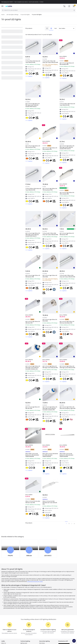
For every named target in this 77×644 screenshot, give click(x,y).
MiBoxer (29, 556)
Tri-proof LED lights (25, 15)
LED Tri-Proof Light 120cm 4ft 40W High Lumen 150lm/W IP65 (67, 367)
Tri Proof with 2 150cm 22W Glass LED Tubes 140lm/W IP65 (67, 276)
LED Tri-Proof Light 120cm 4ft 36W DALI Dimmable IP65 (67, 322)
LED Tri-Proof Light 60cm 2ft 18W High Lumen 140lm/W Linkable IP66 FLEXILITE (33, 105)
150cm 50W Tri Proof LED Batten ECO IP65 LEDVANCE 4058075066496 (32, 455)
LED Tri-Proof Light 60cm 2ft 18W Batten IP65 (67, 234)
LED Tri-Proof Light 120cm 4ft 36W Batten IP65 (33, 276)
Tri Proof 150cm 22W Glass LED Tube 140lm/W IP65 (33, 189)
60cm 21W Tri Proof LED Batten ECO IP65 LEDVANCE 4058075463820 (50, 455)
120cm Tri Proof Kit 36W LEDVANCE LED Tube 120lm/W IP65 (50, 503)
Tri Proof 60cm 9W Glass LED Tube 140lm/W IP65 (33, 62)
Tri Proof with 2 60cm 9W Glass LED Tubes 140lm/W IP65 (50, 62)
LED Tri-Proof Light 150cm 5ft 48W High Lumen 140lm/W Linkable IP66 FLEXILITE (33, 235)
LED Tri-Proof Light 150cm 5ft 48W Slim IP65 (33, 322)
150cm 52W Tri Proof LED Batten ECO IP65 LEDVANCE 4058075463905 (66, 455)
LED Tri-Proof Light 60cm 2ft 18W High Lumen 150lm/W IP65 (50, 367)
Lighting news (24, 643)
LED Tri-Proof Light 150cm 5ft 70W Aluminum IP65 (50, 189)
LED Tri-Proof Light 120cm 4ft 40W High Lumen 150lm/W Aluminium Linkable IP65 (50, 408)
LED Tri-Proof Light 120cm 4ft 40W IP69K (50, 276)
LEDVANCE (48, 556)
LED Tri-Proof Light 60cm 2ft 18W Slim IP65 (33, 408)
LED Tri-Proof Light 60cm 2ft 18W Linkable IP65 (67, 64)
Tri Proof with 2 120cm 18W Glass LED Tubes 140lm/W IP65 (50, 234)
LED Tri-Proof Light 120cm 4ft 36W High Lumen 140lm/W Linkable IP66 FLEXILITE (67, 147)
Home (3, 15)
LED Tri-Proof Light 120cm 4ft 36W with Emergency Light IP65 (67, 408)
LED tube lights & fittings (12, 15)
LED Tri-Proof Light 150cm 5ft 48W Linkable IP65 (67, 193)
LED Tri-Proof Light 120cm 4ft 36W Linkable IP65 (50, 149)
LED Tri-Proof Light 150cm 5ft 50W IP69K (50, 320)
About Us (4, 643)
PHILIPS (10, 556)
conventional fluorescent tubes (35, 582)
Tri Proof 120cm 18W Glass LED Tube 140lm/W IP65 (67, 104)
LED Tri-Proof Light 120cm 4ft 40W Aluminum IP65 (33, 147)
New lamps (42, 643)
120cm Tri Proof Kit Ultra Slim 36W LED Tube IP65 (33, 502)
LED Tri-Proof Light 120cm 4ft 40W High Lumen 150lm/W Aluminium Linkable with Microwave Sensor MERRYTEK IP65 (33, 369)
